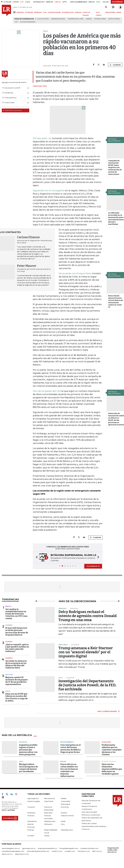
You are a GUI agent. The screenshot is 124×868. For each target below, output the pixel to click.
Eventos (64, 813)
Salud (8, 691)
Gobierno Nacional (58, 19)
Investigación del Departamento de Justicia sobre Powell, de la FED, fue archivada (87, 685)
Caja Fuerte (49, 801)
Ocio (63, 824)
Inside (63, 821)
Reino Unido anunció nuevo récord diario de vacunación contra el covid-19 (116, 301)
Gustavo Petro (43, 19)
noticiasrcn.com (84, 851)
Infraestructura (50, 821)
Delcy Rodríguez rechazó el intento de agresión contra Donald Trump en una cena (88, 616)
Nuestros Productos (89, 806)
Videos (47, 836)
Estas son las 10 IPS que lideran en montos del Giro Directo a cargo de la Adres (16, 697)
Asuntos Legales (34, 801)
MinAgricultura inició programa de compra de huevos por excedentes (28, 768)
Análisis (64, 798)
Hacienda (9, 625)
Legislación (106, 742)
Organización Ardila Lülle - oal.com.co (113, 850)
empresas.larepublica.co (47, 848)
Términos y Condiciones (91, 815)
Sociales (31, 836)
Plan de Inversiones (28, 22)
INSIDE (119, 12)
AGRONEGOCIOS (68, 12)
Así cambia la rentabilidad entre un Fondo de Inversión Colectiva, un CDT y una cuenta (16, 614)
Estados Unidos (100, 19)
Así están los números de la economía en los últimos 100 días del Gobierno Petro (16, 664)
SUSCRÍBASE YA (93, 566)
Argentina (23, 742)
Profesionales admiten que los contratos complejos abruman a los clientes (112, 750)
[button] (36, 557)
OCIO (45, 12)
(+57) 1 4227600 (8, 810)
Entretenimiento (67, 742)
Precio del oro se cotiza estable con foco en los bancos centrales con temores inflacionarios (69, 770)
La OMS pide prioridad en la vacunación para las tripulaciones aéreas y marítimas (116, 218)
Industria (9, 675)
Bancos (8, 606)
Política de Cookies (89, 823)
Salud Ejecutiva (67, 830)
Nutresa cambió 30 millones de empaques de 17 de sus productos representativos (17, 681)
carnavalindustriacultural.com (38, 851)
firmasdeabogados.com (69, 848)
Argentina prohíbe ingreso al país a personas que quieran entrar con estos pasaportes (28, 750)
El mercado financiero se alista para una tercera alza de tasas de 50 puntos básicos (17, 631)
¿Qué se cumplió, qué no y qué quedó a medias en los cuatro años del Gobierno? (17, 648)
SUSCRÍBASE (117, 2)
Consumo (31, 807)
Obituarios (48, 824)
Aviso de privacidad (89, 812)
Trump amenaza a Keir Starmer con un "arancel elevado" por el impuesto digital (86, 652)
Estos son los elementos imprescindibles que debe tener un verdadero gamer (112, 769)
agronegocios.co (29, 848)
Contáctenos (87, 809)
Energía (89, 19)
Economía (65, 807)
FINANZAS (20, 12)
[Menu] (15, 12)
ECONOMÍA (29, 12)
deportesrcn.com (22, 854)
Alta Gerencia (49, 798)
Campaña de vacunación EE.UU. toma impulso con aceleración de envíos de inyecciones (115, 167)
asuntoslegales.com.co (11, 848)
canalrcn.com (57, 851)
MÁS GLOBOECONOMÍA (107, 711)
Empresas (31, 813)
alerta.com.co (7, 854)
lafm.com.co (97, 851)
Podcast (31, 830)
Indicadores (32, 821)
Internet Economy (109, 761)
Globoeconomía (67, 816)
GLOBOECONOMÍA (54, 12)
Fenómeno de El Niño (76, 19)
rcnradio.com (70, 851)
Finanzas (31, 816)
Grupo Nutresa (114, 19)
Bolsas (63, 761)
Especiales (48, 813)
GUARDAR (115, 65)
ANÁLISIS (78, 12)
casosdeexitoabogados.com (13, 851)
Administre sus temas (12, 110)
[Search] (106, 7)
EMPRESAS (38, 12)
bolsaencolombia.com (89, 848)
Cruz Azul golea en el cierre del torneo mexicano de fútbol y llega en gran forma (71, 749)
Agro (21, 761)
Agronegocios (33, 798)
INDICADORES (110, 12)
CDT (16, 22)
